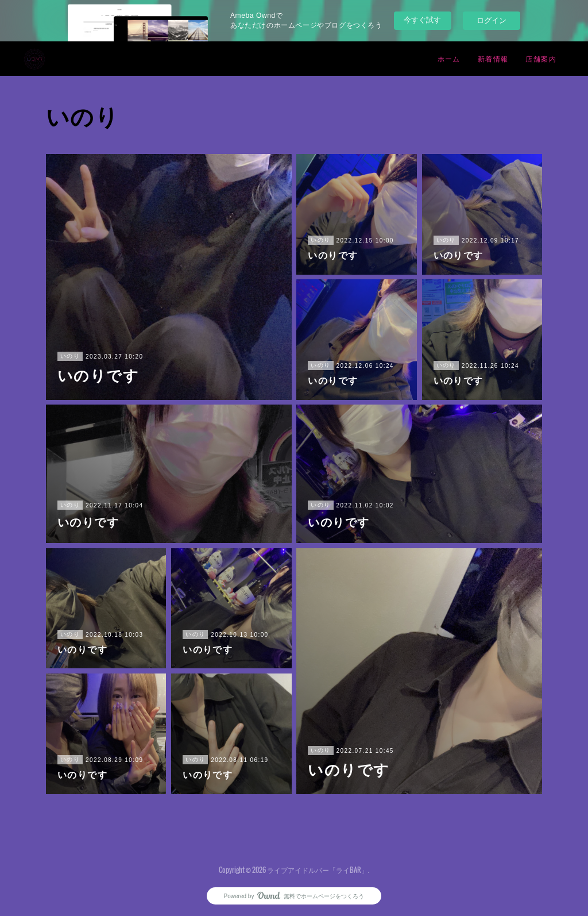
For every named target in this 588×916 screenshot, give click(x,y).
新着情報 (493, 58)
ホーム (449, 58)
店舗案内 (541, 58)
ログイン (492, 20)
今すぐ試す (422, 20)
